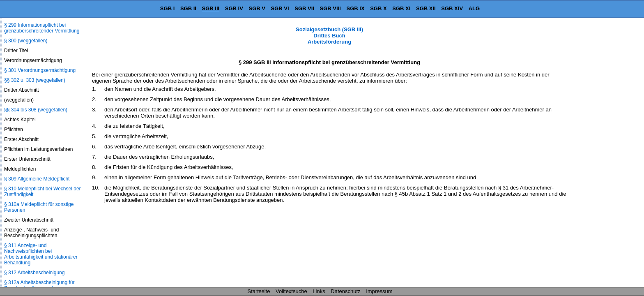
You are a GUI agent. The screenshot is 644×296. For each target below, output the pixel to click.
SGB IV (234, 8)
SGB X (378, 8)
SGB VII (304, 8)
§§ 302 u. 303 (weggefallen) (35, 80)
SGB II (188, 8)
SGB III (211, 8)
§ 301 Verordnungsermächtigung (40, 70)
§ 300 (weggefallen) (26, 41)
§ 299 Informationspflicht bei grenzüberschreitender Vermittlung (42, 28)
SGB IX (356, 8)
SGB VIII (330, 8)
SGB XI (401, 8)
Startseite (259, 291)
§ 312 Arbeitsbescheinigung (34, 273)
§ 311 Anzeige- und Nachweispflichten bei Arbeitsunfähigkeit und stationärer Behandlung (41, 254)
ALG (474, 8)
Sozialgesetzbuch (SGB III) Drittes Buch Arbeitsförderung (329, 36)
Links (319, 291)
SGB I (167, 8)
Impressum (379, 291)
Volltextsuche (291, 291)
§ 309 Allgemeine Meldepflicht (37, 179)
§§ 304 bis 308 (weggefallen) (36, 110)
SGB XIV (452, 8)
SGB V (257, 8)
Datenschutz (345, 291)
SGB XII (426, 8)
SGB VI (280, 8)
